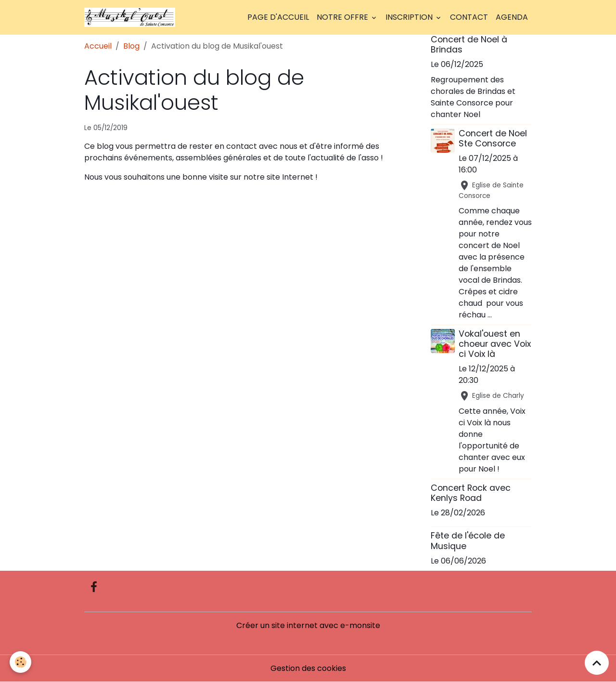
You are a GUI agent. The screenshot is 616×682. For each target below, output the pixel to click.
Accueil (98, 46)
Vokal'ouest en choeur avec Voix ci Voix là (495, 344)
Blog (131, 46)
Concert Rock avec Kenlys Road (471, 493)
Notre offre (343, 17)
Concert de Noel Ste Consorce (493, 138)
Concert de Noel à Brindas (469, 45)
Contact (469, 17)
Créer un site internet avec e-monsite (308, 625)
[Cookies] (20, 662)
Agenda (512, 17)
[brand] (132, 17)
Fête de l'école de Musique (468, 541)
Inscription (410, 17)
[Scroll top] (597, 663)
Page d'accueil (278, 17)
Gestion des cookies (308, 668)
